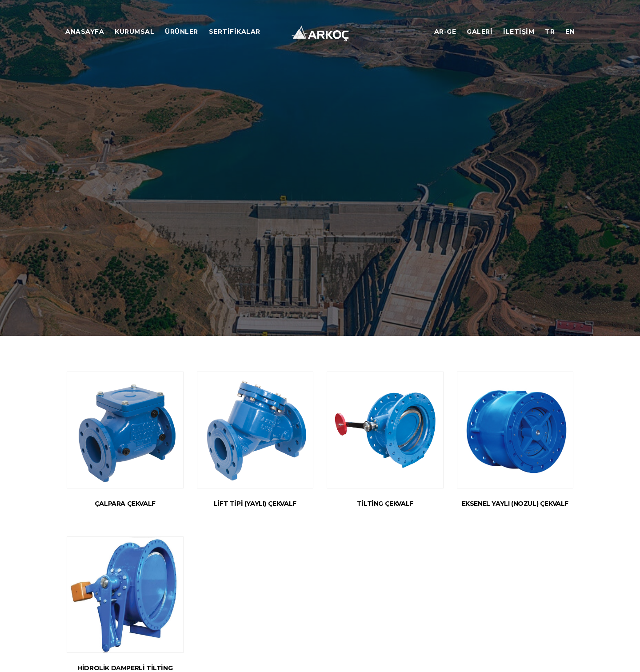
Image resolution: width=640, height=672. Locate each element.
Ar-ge (445, 32)
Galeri (480, 32)
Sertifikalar (235, 32)
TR (550, 32)
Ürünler (182, 32)
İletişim (519, 32)
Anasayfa (85, 32)
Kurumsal (134, 32)
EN (570, 32)
